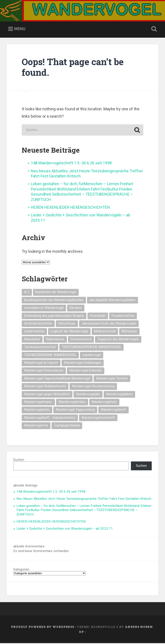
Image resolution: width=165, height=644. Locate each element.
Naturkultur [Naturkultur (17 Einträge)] (32, 340)
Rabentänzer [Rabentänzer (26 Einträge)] (55, 340)
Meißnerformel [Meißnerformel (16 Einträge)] (105, 332)
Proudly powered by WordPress (43, 627)
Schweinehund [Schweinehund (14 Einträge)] (81, 340)
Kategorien (21, 570)
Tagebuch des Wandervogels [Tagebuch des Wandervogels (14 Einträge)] (118, 340)
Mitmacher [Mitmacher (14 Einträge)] (129, 332)
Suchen (19, 460)
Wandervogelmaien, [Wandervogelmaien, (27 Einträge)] (38, 403)
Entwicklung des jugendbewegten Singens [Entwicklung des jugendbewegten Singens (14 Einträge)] (54, 316)
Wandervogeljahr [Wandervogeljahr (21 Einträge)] (88, 395)
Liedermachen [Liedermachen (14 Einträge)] (34, 332)
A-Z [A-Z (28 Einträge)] (27, 293)
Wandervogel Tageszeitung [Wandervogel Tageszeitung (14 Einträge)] (75, 410)
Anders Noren (139, 627)
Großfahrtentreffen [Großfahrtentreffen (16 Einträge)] (38, 324)
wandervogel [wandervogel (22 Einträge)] (92, 356)
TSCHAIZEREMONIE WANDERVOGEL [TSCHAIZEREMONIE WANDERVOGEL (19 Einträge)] (50, 356)
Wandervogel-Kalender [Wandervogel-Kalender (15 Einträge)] (86, 371)
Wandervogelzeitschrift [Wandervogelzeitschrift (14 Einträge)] (98, 418)
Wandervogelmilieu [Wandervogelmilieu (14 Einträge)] (72, 403)
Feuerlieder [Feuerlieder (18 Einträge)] (98, 316)
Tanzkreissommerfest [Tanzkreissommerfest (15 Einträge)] (40, 348)
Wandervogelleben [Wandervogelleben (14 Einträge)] (119, 395)
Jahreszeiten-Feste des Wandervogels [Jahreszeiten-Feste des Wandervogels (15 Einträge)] (109, 324)
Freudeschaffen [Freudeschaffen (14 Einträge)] (123, 316)
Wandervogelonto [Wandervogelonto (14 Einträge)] (37, 410)
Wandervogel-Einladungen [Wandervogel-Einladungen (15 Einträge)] (83, 363)
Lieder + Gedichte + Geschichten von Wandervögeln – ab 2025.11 (65, 529)
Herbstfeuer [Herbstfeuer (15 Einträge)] (67, 324)
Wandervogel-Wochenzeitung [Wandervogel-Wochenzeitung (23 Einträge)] (93, 387)
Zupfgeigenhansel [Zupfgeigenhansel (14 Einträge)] (67, 426)
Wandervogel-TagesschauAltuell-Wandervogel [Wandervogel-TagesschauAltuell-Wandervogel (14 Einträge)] (57, 379)
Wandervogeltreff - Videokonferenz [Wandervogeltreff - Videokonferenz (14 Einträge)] (50, 418)
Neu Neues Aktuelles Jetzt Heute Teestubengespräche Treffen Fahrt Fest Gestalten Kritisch (84, 499)
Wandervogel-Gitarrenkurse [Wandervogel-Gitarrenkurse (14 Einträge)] (44, 371)
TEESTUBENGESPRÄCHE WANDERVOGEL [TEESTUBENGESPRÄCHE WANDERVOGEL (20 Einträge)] (91, 348)
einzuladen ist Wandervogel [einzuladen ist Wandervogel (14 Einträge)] (44, 308)
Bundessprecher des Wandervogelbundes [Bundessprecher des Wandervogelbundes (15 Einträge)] (54, 301)
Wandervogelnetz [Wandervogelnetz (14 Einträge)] (104, 403)
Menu (20, 29)
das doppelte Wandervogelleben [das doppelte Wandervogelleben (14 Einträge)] (113, 301)
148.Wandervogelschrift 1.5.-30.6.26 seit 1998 (71, 164)
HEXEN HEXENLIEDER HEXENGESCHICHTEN (70, 208)
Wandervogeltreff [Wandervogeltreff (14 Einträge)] (114, 410)
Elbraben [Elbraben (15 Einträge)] (76, 308)
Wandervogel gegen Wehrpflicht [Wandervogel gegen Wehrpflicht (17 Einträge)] (47, 395)
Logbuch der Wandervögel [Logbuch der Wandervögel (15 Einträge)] (69, 332)
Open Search (153, 30)
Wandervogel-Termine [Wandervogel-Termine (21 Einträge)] (112, 379)
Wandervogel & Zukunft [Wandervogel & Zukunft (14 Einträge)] (41, 363)
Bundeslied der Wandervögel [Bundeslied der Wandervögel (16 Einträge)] (56, 293)
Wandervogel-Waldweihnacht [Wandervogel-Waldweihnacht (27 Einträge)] (45, 387)
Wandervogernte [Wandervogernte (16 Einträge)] (36, 426)
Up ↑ (82, 632)
